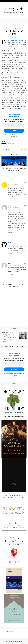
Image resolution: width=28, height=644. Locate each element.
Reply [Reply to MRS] (25, 263)
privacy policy (20, 135)
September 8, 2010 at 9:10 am (14, 244)
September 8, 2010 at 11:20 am (15, 265)
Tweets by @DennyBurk (8, 632)
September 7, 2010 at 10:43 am (15, 185)
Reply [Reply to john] (25, 242)
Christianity (14, 29)
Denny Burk (14, 9)
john (10, 242)
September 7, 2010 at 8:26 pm (14, 207)
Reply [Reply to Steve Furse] (25, 183)
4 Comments (23, 149)
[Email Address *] (14, 125)
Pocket (13, 144)
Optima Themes (18, 641)
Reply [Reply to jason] (25, 205)
